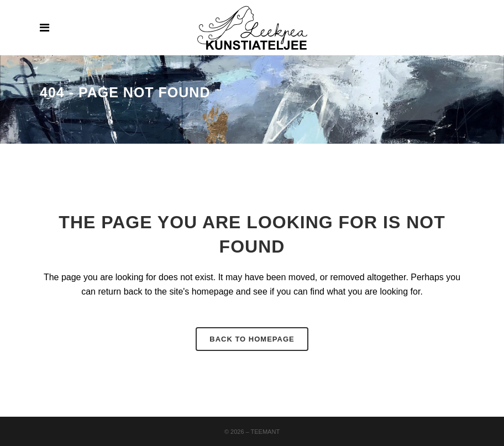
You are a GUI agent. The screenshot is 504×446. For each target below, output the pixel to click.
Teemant (266, 432)
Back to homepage (252, 339)
